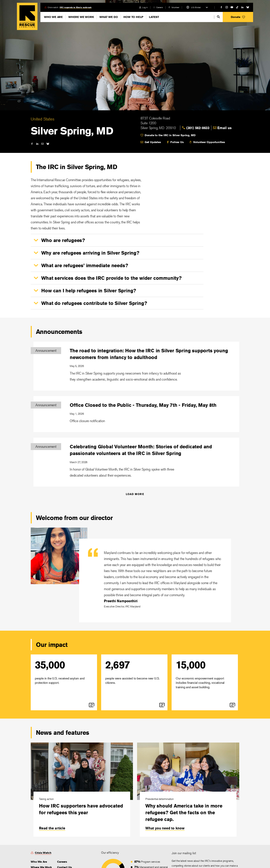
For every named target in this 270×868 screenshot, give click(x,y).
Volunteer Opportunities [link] (209, 142)
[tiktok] (237, 7)
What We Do (109, 17)
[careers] (158, 7)
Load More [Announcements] (135, 494)
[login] (143, 7)
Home (27, 16)
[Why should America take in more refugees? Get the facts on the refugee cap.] (188, 790)
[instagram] (227, 7)
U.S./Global (196, 7)
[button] (238, 17)
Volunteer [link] (175, 7)
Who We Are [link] (39, 862)
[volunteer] (174, 7)
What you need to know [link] (165, 828)
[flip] (92, 705)
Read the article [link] (52, 828)
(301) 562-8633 (198, 128)
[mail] (42, 144)
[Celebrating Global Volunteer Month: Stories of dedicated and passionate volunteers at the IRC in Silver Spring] (136, 462)
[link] (198, 128)
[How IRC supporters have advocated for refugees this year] (82, 790)
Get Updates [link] (153, 142)
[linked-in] (242, 7)
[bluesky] (248, 7)
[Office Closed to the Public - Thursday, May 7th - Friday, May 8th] (136, 414)
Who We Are (53, 17)
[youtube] (232, 7)
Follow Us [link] (177, 142)
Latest (154, 17)
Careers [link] (160, 7)
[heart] (190, 135)
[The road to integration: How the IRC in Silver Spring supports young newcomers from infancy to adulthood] (136, 366)
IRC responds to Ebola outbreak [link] (76, 7)
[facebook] (221, 7)
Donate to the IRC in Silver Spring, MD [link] (170, 135)
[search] (218, 17)
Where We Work (81, 17)
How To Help (133, 17)
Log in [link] (145, 7)
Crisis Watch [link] (43, 853)
